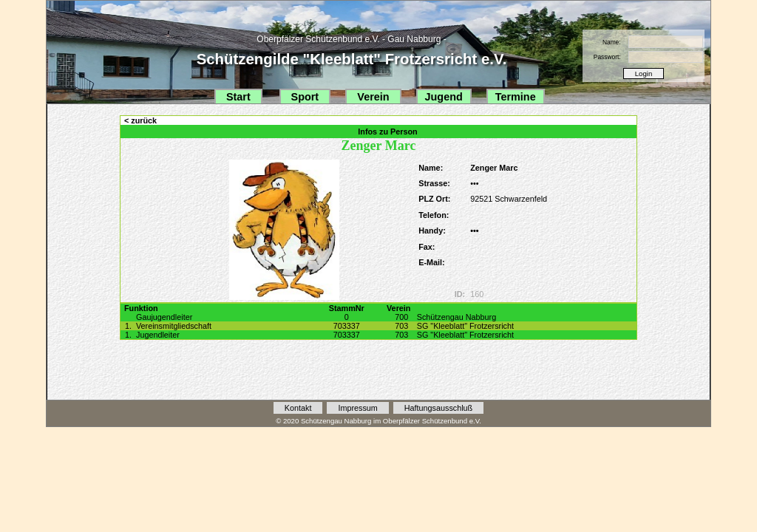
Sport (305, 97)
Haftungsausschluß (438, 408)
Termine (516, 97)
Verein (373, 97)
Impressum (357, 408)
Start (238, 97)
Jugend (444, 97)
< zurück (140, 120)
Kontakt (298, 408)
